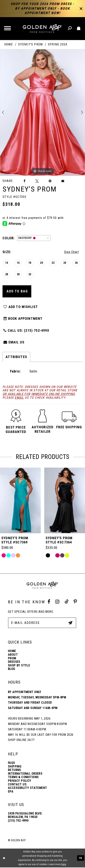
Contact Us (17, 785)
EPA (11, 792)
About (13, 655)
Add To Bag (17, 291)
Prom (12, 659)
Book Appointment (23, 319)
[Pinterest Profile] (75, 602)
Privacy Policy (20, 781)
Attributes (16, 357)
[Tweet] (37, 181)
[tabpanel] (42, 113)
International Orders (25, 774)
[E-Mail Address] (42, 623)
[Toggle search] (70, 28)
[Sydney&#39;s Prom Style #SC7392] (20, 501)
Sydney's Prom (30, 44)
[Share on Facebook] (25, 181)
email (19, 398)
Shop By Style (19, 666)
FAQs (11, 763)
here (64, 865)
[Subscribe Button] (70, 623)
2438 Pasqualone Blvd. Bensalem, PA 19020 (25, 816)
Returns (14, 771)
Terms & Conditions (23, 778)
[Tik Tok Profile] (66, 602)
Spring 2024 (58, 44)
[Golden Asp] (42, 29)
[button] (8, 29)
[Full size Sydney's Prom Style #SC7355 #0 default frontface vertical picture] (42, 113)
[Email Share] (63, 181)
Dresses (14, 662)
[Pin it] (50, 181)
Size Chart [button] (71, 252)
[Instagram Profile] (57, 602)
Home (9, 44)
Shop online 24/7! (21, 740)
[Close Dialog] (4, 859)
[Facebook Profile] (49, 602)
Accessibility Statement (27, 788)
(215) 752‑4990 (18, 821)
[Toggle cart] (79, 28)
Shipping (15, 767)
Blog (12, 670)
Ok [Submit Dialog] (81, 858)
